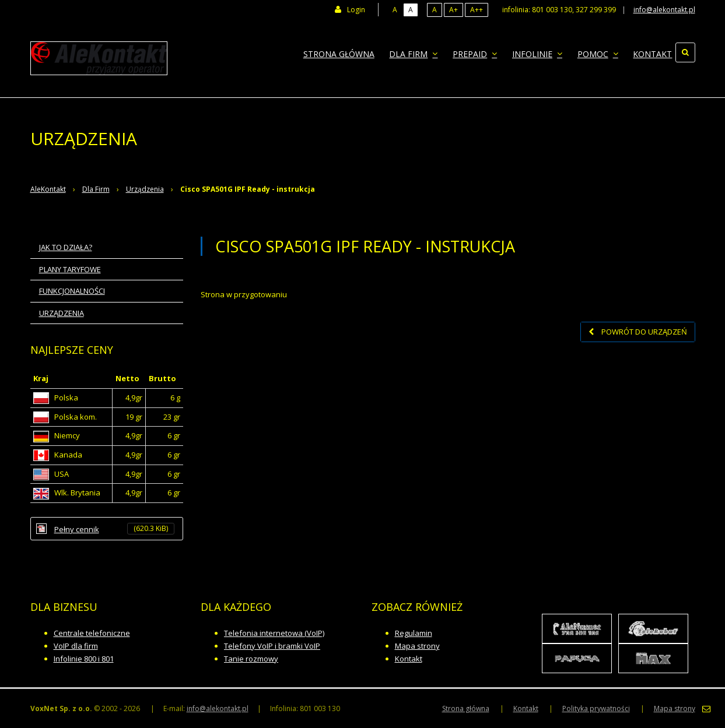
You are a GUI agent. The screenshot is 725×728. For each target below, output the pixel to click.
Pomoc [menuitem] (593, 52)
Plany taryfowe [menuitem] (70, 269)
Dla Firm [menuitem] (418, 52)
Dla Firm (96, 189)
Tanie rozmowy (251, 659)
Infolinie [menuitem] (535, 52)
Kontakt (409, 659)
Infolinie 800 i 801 (84, 659)
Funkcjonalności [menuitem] (72, 291)
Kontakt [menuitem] (644, 52)
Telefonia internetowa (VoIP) (274, 633)
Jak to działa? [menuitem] (66, 247)
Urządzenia (145, 189)
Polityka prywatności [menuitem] (596, 708)
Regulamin (414, 633)
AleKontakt (48, 189)
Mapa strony (417, 646)
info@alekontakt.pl (664, 10)
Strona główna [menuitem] (347, 52)
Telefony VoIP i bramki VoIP (272, 646)
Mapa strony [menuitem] (675, 708)
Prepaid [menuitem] (477, 52)
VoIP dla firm (76, 646)
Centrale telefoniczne (92, 633)
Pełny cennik (115, 529)
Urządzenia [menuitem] (62, 313)
